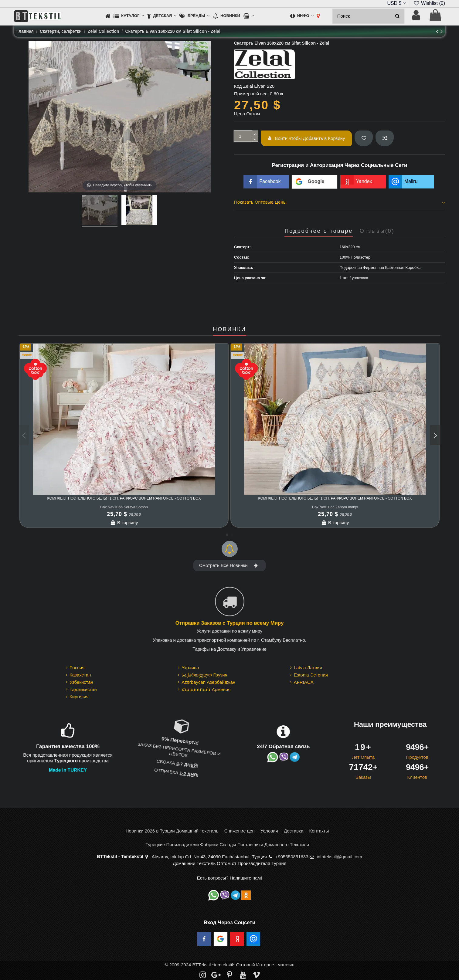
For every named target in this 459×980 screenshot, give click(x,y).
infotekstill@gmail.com (339, 857)
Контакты (319, 831)
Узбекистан (81, 682)
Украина (190, 668)
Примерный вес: (251, 94)
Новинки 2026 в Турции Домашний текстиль (172, 831)
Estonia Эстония (311, 675)
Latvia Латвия (308, 668)
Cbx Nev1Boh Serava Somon (124, 507)
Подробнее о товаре (319, 231)
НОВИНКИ (229, 329)
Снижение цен (240, 831)
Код (238, 86)
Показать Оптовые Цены (340, 202)
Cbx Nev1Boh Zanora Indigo (335, 507)
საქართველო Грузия (204, 675)
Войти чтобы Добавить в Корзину (307, 138)
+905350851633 (292, 857)
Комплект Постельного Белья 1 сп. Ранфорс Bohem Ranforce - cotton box (124, 498)
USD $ (396, 3)
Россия (77, 668)
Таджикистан (83, 689)
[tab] (340, 203)
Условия (269, 831)
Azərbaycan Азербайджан (208, 682)
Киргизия (79, 697)
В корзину (124, 522)
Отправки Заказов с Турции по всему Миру (229, 623)
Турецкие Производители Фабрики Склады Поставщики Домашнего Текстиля (227, 844)
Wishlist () (429, 3)
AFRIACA (304, 682)
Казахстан (80, 675)
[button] (129, 16)
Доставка (294, 831)
